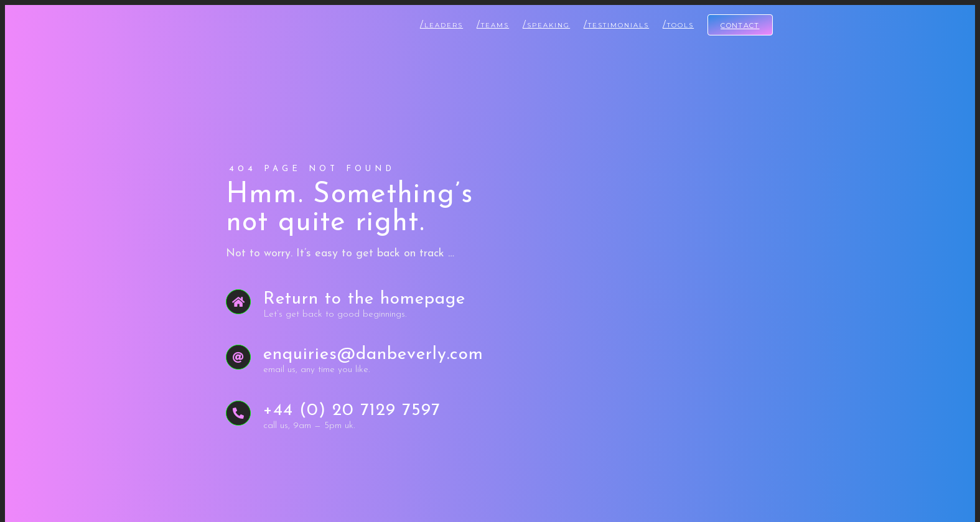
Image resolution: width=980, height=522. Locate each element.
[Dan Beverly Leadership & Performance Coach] (228, 20)
